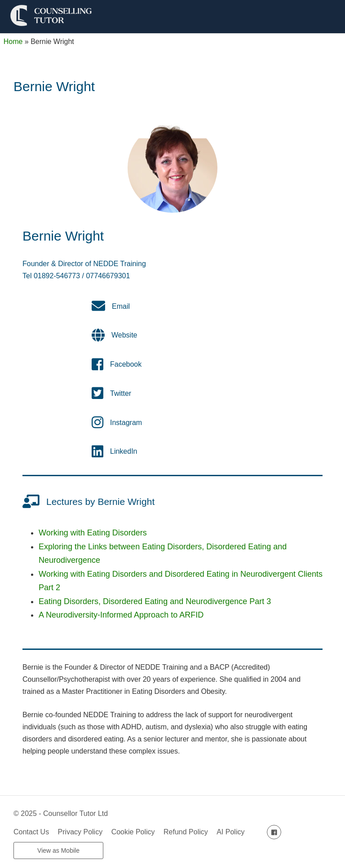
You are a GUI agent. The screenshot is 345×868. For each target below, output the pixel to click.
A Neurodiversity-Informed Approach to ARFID (121, 615)
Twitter (121, 393)
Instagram (126, 423)
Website (124, 335)
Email (121, 306)
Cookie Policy (133, 832)
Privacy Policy (80, 832)
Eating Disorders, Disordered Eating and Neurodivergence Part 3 (155, 601)
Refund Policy (186, 832)
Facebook (126, 364)
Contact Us (31, 832)
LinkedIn (124, 451)
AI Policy (230, 832)
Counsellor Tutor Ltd (75, 813)
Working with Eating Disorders (93, 533)
